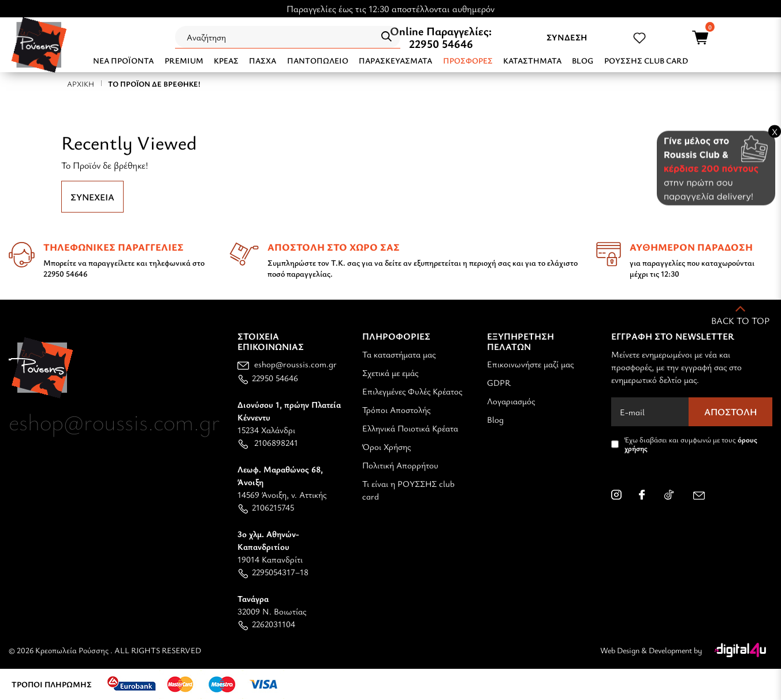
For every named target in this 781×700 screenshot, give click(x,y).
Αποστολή (731, 412)
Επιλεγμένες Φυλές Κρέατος (412, 391)
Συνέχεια (92, 197)
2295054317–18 (273, 572)
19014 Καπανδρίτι (270, 546)
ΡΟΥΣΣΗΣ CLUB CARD (646, 60)
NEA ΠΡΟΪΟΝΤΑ (123, 60)
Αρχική (81, 84)
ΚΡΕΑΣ (226, 60)
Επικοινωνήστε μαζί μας (530, 364)
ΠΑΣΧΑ (263, 60)
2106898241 (268, 442)
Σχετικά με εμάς (390, 373)
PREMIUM (184, 60)
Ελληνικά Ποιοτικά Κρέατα (410, 428)
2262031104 (266, 624)
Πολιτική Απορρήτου (400, 465)
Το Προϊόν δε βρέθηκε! (154, 84)
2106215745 (266, 507)
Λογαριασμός (511, 401)
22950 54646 (441, 44)
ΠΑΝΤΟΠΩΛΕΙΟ (318, 60)
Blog (495, 419)
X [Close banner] (775, 131)
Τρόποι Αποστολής (396, 409)
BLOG (583, 60)
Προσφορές (468, 60)
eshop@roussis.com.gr (287, 364)
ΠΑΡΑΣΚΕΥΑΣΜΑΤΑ (395, 60)
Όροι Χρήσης (386, 446)
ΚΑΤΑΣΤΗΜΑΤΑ (532, 60)
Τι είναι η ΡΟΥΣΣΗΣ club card (408, 490)
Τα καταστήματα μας (399, 354)
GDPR (499, 382)
